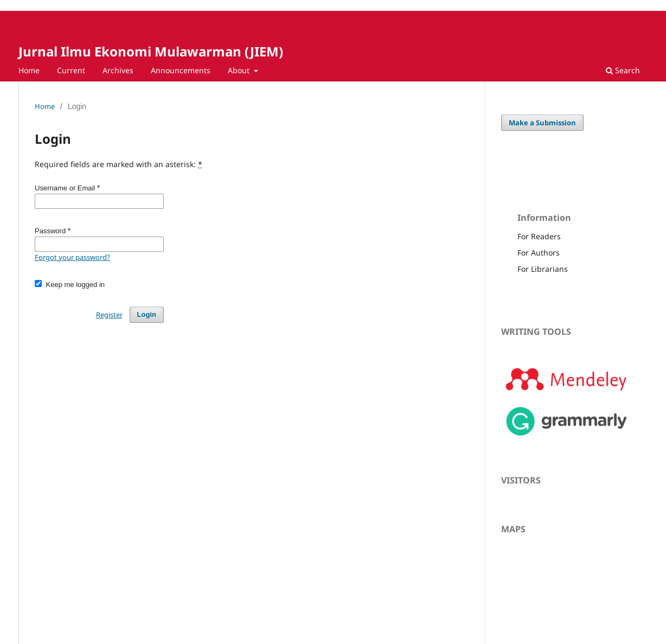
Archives (118, 70)
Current (71, 70)
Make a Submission (542, 123)
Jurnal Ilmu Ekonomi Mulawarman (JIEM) (151, 51)
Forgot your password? (72, 257)
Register (109, 315)
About (240, 70)
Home (29, 70)
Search (623, 70)
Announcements (181, 70)
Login (147, 314)
